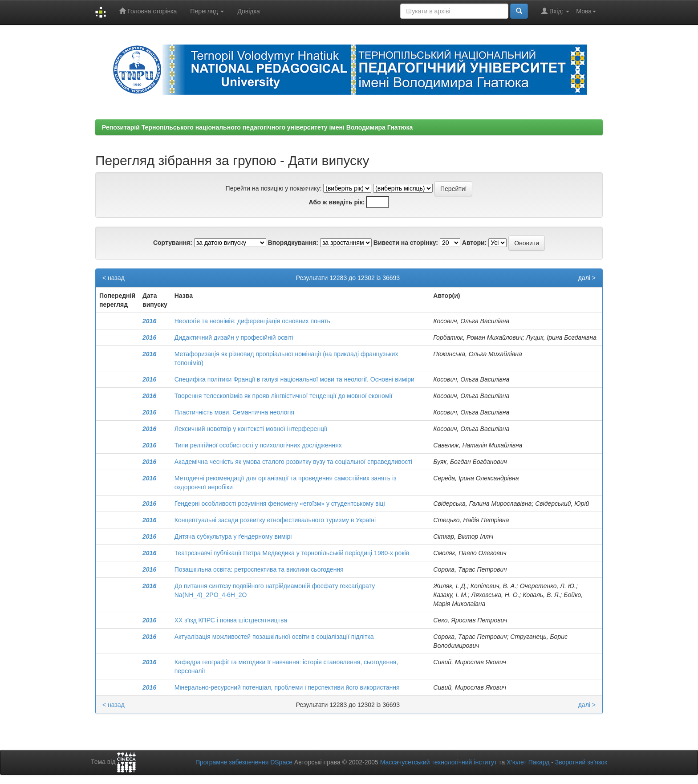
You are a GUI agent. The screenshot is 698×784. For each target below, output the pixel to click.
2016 (149, 321)
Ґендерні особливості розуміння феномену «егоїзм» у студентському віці (280, 504)
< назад (114, 278)
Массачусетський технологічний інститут (439, 762)
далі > (587, 278)
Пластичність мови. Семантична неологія (234, 412)
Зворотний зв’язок (581, 762)
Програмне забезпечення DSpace (244, 762)
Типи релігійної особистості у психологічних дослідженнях (258, 445)
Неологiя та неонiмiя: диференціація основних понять (252, 321)
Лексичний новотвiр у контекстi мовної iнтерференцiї (251, 429)
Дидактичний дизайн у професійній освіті (234, 337)
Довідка (248, 11)
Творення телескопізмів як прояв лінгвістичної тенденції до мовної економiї (284, 396)
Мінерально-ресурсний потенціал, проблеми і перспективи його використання (287, 687)
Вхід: (555, 11)
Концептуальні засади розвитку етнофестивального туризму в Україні (275, 520)
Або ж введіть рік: (337, 202)
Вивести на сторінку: (406, 243)
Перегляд (207, 11)
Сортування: (173, 243)
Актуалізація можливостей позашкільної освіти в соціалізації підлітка (274, 637)
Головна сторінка (148, 11)
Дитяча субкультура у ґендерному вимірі (233, 536)
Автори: (475, 243)
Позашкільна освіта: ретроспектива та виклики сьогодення (259, 569)
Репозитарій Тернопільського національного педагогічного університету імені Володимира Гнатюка (257, 127)
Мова (586, 11)
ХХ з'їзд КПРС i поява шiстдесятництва (231, 620)
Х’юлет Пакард (528, 762)
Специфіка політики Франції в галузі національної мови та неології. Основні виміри (294, 379)
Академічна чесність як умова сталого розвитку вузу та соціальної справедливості (293, 462)
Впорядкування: (293, 243)
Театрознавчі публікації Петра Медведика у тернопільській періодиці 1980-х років (292, 553)
